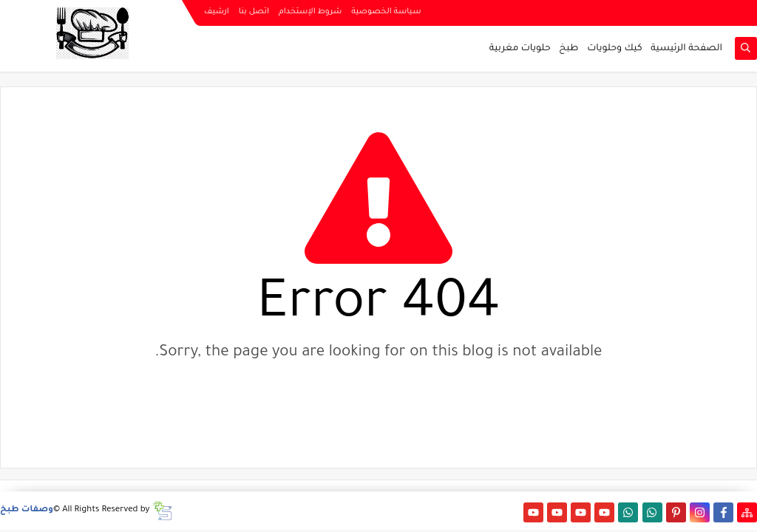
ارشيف (217, 12)
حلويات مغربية (520, 49)
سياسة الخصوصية (386, 12)
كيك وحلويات (614, 49)
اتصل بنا (254, 12)
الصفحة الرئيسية (686, 49)
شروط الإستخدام (310, 12)
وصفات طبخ (27, 510)
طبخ (568, 49)
